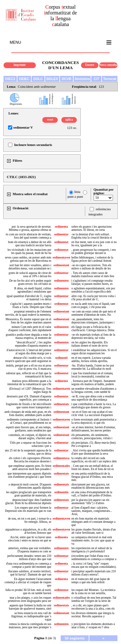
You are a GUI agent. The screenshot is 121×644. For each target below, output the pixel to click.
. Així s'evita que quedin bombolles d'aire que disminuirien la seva (92, 452)
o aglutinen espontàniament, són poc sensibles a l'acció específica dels (93, 290)
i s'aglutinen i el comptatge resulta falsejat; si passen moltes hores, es (92, 282)
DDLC (38, 79)
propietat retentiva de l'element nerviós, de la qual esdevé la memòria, (28, 313)
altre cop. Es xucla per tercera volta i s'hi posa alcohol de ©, (93, 298)
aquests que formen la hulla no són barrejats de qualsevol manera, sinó (30, 607)
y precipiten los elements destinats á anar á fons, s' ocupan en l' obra (93, 626)
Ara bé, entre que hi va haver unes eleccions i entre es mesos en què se (30, 539)
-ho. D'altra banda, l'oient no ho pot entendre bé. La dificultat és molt (93, 367)
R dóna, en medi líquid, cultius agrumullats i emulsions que (33, 290)
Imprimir (20, 65)
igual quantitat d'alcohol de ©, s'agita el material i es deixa (29, 298)
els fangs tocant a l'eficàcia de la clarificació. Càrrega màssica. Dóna (93, 329)
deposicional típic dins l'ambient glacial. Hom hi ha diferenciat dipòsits (28, 502)
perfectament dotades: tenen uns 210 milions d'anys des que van (29, 558)
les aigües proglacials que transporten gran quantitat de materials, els (29, 494)
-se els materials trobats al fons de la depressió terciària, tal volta (93, 336)
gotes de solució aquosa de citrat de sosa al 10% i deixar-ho (30, 275)
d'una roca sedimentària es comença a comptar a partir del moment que (29, 565)
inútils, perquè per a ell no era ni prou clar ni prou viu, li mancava (29, 367)
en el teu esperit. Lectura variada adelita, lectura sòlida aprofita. (91, 359)
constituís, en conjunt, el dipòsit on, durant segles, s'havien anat (30, 437)
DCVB (66, 79)
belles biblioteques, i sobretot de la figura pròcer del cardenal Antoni (92, 259)
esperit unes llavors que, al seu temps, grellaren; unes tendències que (29, 429)
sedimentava (61, 458)
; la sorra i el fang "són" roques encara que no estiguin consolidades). (94, 565)
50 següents (75, 638)
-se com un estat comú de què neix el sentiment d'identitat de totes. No (94, 313)
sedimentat (61, 242)
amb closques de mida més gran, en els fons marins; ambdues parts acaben (28, 413)
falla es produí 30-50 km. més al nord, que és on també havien (28, 592)
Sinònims (82, 79)
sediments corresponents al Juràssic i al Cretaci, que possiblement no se (29, 421)
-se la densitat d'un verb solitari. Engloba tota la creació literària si (92, 236)
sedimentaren (61, 389)
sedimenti (61, 358)
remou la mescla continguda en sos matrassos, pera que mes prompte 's (30, 626)
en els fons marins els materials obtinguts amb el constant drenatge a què (93, 522)
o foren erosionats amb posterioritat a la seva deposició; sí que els (94, 421)
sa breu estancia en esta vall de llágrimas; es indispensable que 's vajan (31, 616)
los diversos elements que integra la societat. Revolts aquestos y (93, 615)
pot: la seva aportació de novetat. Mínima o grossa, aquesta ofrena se (30, 228)
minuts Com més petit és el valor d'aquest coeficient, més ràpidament (30, 329)
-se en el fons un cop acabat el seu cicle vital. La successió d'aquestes (92, 413)
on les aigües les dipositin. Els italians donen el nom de (89, 344)
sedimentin (61, 492)
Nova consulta (108, 65)
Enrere (90, 65)
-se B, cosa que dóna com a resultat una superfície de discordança (93, 398)
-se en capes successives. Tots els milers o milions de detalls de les (91, 267)
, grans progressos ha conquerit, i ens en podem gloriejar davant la (94, 251)
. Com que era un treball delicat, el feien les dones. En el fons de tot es (92, 467)
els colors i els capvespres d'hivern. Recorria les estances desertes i (30, 460)
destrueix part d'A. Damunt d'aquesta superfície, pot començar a (29, 398)
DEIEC (24, 79)
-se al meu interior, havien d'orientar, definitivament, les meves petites (93, 429)
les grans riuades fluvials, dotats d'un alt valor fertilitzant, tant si (93, 531)
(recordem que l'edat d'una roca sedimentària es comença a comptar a (94, 558)
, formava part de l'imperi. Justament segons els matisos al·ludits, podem (93, 383)
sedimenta (61, 227)
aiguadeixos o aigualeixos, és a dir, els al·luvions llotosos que (28, 531)
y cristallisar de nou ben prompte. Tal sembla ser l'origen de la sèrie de (94, 599)
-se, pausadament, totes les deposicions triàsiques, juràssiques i (93, 321)
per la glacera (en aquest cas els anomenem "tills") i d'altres (90, 502)
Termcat (110, 79)
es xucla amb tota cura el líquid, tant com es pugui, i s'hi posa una (93, 305)
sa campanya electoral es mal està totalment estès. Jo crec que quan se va (93, 540)
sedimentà (61, 381)
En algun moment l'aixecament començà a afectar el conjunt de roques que (28, 582)
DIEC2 (10, 79)
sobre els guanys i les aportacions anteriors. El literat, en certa (91, 228)
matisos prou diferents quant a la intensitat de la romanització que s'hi (29, 383)
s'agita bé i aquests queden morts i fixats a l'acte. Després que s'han (31, 305)
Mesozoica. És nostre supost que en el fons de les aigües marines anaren (28, 321)
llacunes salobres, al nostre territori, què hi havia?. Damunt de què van (30, 573)
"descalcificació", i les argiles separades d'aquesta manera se (33, 344)
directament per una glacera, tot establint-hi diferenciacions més (91, 486)
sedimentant (61, 265)
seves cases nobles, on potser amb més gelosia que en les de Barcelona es (28, 259)
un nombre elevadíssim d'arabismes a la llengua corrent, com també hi (94, 390)
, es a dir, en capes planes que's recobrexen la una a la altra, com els (93, 607)
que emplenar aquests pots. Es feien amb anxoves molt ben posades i (30, 467)
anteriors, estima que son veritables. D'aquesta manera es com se (30, 550)
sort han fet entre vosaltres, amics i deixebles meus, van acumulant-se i (30, 267)
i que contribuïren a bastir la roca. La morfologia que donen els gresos (94, 406)
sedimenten (61, 281)
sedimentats (61, 404)
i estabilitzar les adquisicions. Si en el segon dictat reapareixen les (94, 352)
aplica (69, 120)
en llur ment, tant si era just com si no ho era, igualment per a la (94, 244)
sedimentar (61, 234)
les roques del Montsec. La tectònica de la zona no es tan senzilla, (93, 592)
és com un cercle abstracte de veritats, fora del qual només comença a (29, 236)
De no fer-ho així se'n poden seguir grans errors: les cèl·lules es (30, 282)
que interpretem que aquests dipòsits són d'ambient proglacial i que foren (29, 475)
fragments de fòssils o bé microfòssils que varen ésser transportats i (29, 406)
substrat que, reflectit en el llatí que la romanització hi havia (29, 375)
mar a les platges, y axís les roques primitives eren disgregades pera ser (30, 599)
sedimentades (61, 466)
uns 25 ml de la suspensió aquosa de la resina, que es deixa (28, 452)
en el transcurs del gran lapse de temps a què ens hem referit (91, 581)
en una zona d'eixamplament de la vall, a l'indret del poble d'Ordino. (92, 494)
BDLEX (52, 79)
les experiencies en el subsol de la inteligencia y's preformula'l (92, 550)
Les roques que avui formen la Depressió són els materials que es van (28, 509)
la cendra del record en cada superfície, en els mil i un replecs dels (94, 460)
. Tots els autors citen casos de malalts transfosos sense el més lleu (93, 275)
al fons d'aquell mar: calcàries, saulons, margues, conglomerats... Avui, (92, 511)
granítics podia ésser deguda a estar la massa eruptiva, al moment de (29, 336)
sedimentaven (61, 258)
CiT (96, 79)
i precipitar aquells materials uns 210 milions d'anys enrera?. (94, 573)
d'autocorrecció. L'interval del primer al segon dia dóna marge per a (29, 352)
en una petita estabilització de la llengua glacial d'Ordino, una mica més (92, 477)
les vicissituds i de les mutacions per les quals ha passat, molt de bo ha (29, 251)
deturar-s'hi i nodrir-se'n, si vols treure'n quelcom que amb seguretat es (28, 359)
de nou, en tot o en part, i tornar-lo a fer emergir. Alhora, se (30, 520)
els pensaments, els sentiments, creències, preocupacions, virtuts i (92, 437)
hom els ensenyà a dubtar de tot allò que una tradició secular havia (30, 244)
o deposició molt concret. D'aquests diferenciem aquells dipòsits (30, 486)
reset (50, 120)
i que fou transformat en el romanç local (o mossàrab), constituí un (92, 375)
